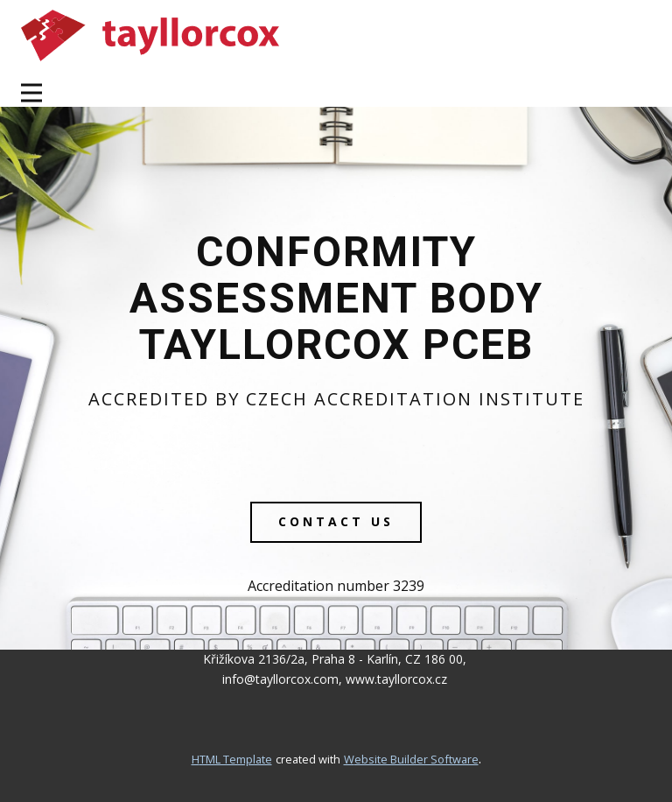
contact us (336, 521)
